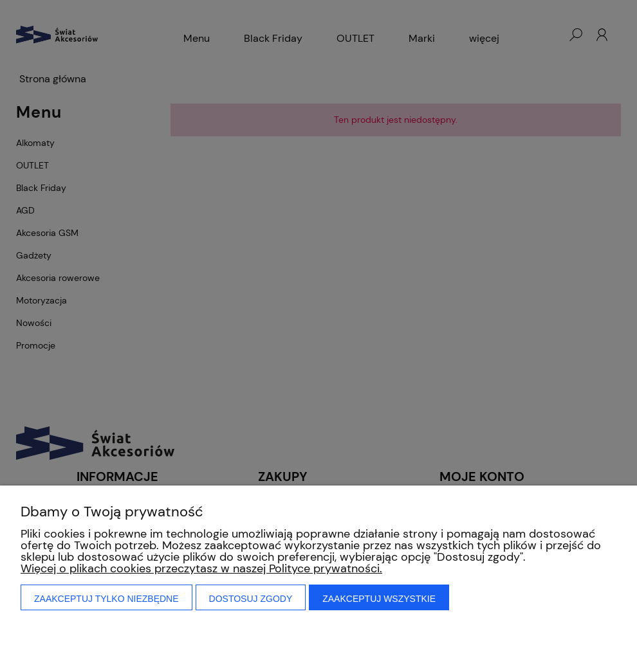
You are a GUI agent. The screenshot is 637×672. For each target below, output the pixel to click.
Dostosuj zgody (251, 599)
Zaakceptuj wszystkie (379, 599)
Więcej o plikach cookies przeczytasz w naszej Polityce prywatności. (201, 568)
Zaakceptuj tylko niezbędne (106, 599)
